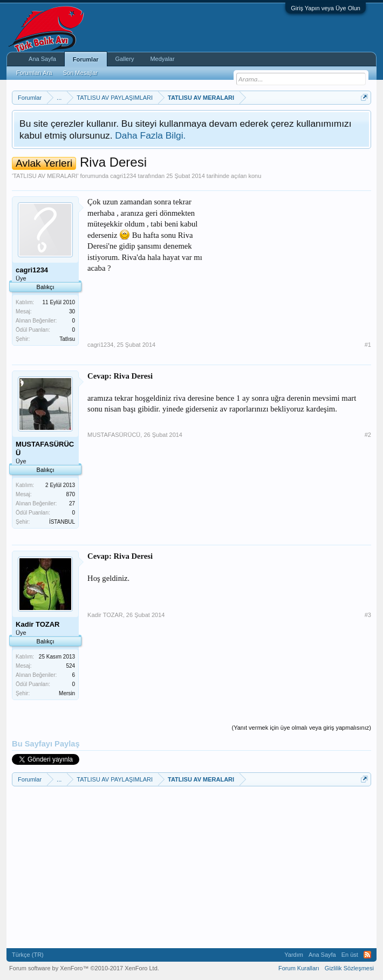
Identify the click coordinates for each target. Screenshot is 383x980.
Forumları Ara (34, 73)
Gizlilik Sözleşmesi (349, 968)
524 (70, 666)
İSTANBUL (62, 522)
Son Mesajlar (80, 73)
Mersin (67, 693)
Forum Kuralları (299, 968)
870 (70, 494)
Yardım (294, 955)
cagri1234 (123, 176)
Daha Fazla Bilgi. (150, 135)
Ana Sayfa (42, 59)
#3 (368, 615)
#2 (368, 435)
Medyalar (162, 59)
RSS (367, 955)
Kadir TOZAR (105, 615)
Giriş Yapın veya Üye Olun (326, 8)
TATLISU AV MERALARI (45, 176)
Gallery (125, 59)
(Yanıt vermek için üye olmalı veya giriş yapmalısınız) (302, 728)
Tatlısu (67, 339)
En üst (350, 955)
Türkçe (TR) (28, 955)
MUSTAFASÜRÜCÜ (114, 435)
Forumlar (86, 59)
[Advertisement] (290, 264)
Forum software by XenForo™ (84, 968)
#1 (368, 345)
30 (72, 311)
